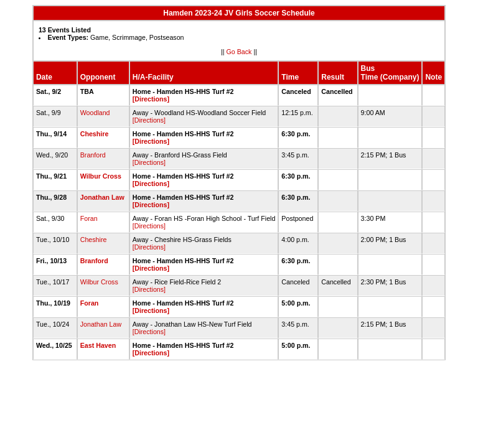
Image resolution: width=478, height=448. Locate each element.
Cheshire (95, 134)
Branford (93, 155)
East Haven (98, 345)
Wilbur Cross (101, 176)
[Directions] (151, 99)
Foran (89, 218)
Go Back (239, 52)
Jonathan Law (102, 197)
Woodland (95, 113)
